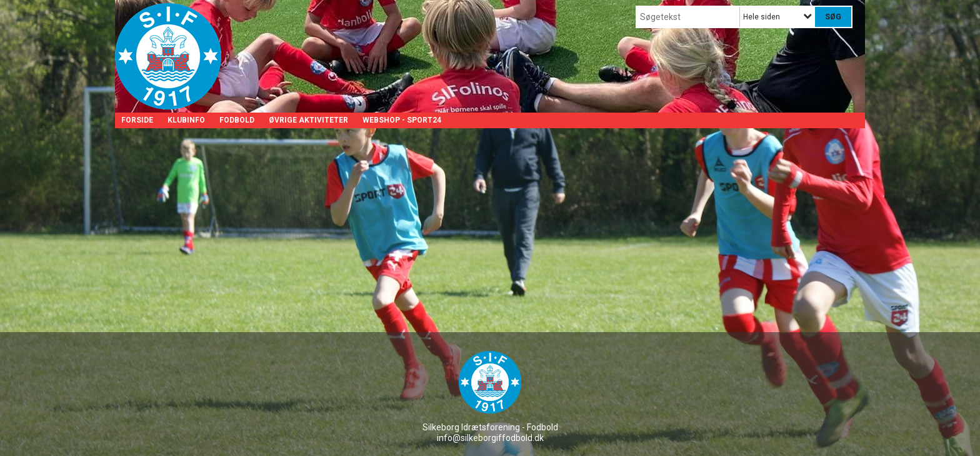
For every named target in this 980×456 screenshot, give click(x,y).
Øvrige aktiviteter (308, 120)
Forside (137, 120)
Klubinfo (186, 120)
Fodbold (237, 120)
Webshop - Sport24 (402, 120)
